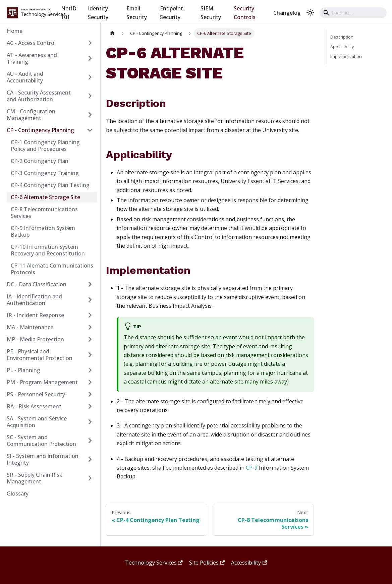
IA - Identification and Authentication (34, 300)
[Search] (353, 13)
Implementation (346, 56)
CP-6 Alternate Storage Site (45, 197)
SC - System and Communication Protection (41, 441)
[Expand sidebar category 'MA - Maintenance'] (90, 327)
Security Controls (245, 13)
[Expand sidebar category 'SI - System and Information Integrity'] (90, 459)
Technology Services (154, 563)
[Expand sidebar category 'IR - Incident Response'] (90, 315)
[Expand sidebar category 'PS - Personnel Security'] (90, 394)
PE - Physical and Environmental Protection (40, 355)
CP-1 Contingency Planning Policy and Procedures (45, 145)
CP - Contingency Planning (40, 130)
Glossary (18, 493)
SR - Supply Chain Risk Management (35, 478)
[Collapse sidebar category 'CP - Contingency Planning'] (90, 130)
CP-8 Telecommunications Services (44, 213)
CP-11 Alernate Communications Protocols (52, 269)
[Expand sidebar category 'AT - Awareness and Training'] (90, 58)
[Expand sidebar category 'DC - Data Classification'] (90, 284)
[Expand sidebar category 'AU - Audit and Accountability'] (90, 77)
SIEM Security (211, 13)
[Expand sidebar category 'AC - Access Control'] (90, 43)
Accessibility (249, 563)
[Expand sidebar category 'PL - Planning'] (90, 370)
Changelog (287, 13)
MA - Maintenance (30, 327)
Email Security (137, 13)
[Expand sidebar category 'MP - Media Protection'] (90, 339)
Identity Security (98, 13)
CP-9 (252, 468)
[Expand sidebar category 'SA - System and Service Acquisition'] (90, 422)
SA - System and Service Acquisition (37, 422)
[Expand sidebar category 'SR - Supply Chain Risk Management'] (90, 478)
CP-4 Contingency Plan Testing (50, 185)
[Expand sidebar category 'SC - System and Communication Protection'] (90, 441)
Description (342, 37)
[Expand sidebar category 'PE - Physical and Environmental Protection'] (90, 355)
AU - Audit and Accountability (25, 77)
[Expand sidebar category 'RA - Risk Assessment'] (90, 406)
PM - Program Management (42, 382)
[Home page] (112, 33)
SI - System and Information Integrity (43, 459)
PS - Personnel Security (36, 394)
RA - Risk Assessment (34, 406)
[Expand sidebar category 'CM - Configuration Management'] (90, 115)
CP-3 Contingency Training (45, 173)
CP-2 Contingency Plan (40, 161)
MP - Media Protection (35, 339)
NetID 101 (69, 13)
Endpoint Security (172, 13)
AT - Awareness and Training (32, 58)
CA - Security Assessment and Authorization (39, 96)
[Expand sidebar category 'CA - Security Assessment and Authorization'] (90, 96)
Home (15, 31)
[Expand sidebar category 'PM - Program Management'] (90, 382)
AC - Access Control (31, 43)
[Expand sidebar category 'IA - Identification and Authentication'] (90, 300)
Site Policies (207, 563)
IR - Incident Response (35, 315)
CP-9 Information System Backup (43, 231)
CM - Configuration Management (31, 115)
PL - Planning (23, 370)
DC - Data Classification (37, 284)
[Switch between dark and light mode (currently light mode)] (310, 13)
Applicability (342, 47)
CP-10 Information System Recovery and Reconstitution (48, 250)
